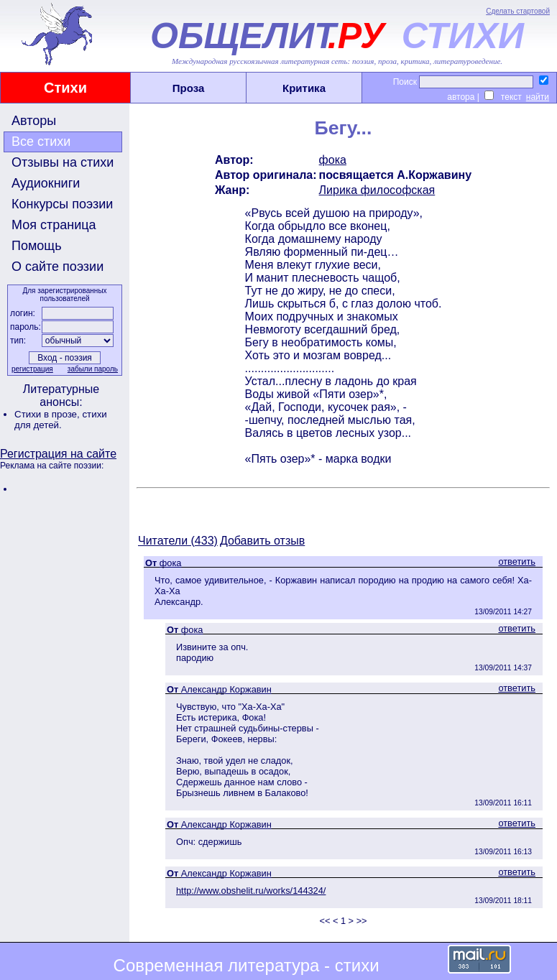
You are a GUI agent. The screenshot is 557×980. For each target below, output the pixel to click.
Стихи (65, 88)
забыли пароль (93, 369)
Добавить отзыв (262, 541)
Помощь (37, 246)
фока (333, 160)
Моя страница (54, 225)
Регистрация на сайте (58, 454)
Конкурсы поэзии (62, 204)
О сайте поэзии (57, 267)
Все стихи (41, 142)
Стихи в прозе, (48, 414)
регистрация (32, 369)
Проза (189, 88)
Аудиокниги (46, 183)
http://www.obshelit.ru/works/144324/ (251, 891)
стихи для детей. (61, 420)
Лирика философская (377, 190)
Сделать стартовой (518, 11)
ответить (517, 561)
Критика (304, 88)
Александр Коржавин (226, 689)
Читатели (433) (178, 541)
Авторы (34, 121)
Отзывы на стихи (63, 162)
